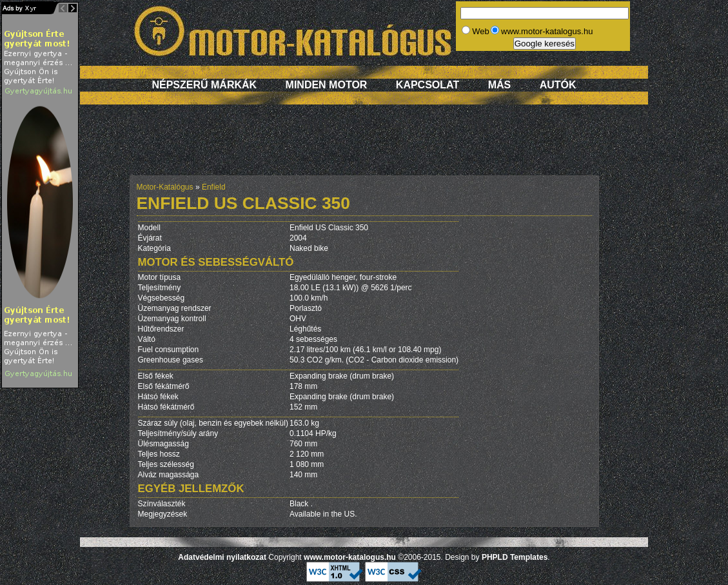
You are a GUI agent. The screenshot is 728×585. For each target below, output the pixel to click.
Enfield (214, 187)
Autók (558, 85)
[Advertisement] (364, 146)
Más (500, 85)
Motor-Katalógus (165, 187)
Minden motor (327, 85)
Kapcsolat (428, 85)
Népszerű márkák (204, 85)
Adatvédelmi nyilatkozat (222, 557)
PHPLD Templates (515, 557)
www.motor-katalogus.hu (350, 557)
